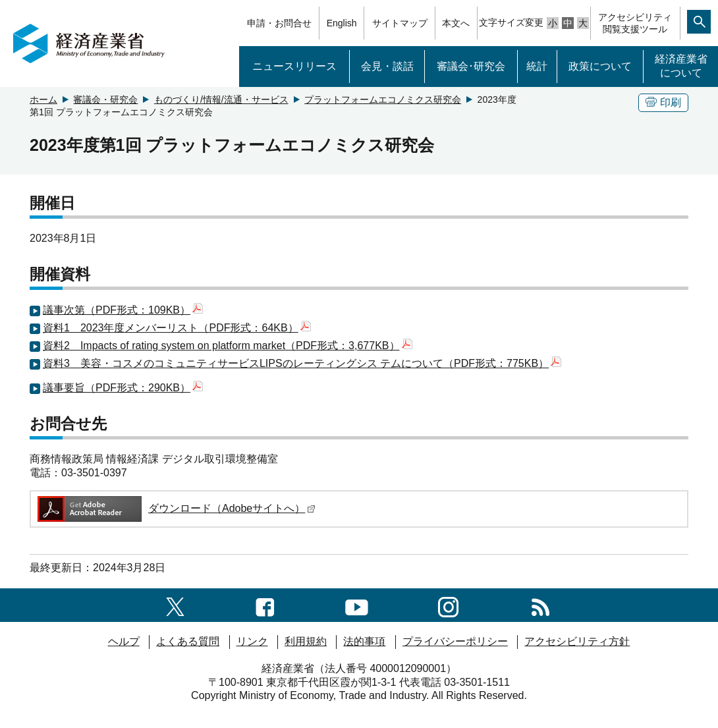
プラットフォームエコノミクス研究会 (383, 99)
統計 (537, 66)
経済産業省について (681, 66)
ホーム (43, 99)
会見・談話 (387, 66)
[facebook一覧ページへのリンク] (265, 604)
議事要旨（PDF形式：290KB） (123, 388)
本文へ (456, 23)
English (342, 23)
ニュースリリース (294, 66)
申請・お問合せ (279, 23)
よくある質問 (188, 641)
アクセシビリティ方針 (577, 641)
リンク (252, 641)
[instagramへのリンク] (448, 604)
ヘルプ (124, 641)
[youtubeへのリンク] (357, 604)
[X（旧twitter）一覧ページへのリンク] (175, 604)
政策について (600, 66)
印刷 (663, 102)
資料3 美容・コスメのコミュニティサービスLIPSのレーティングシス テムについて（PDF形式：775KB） (302, 363)
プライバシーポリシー (455, 641)
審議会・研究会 (105, 99)
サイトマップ (400, 23)
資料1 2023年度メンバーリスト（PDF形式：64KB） (177, 328)
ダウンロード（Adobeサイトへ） (176, 508)
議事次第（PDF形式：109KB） (123, 310)
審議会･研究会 (471, 66)
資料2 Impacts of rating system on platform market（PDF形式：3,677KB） (228, 346)
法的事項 (364, 641)
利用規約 (306, 641)
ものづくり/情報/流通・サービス (221, 99)
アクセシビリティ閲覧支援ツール (635, 23)
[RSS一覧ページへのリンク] (540, 604)
